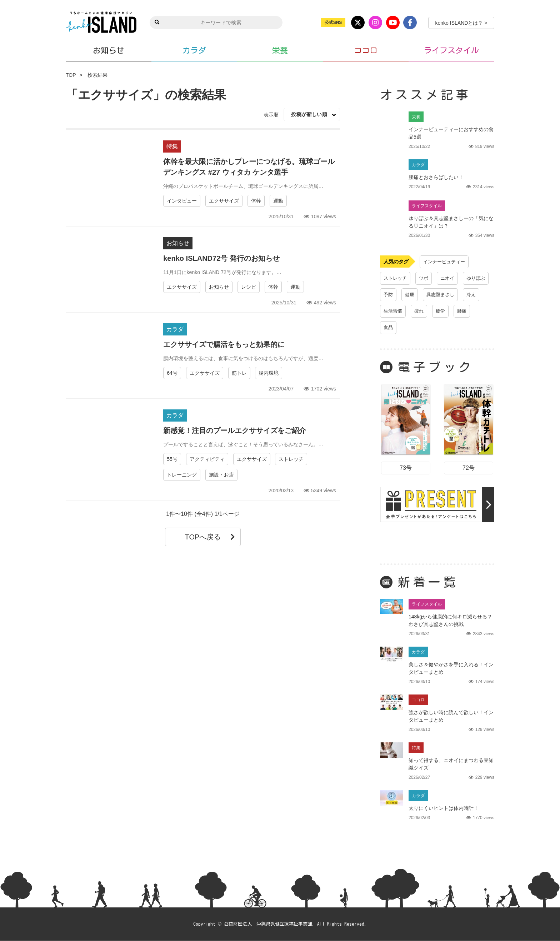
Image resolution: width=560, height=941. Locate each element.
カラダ (194, 50)
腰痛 (433, 328)
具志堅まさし (399, 311)
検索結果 (97, 75)
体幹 (256, 201)
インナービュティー (446, 262)
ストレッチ (291, 459)
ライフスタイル (451, 50)
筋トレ (239, 373)
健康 (443, 295)
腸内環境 (269, 373)
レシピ (249, 287)
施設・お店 (221, 475)
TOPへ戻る (210, 537)
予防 (421, 295)
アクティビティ (207, 459)
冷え (431, 311)
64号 (172, 373)
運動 (278, 201)
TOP (71, 75)
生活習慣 (458, 311)
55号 (172, 459)
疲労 (411, 328)
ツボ (426, 278)
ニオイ (450, 278)
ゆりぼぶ (394, 295)
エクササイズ (224, 201)
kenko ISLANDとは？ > (461, 23)
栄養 (280, 50)
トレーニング (182, 475)
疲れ (389, 328)
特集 (172, 146)
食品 (455, 328)
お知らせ (109, 50)
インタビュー (182, 201)
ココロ (366, 50)
